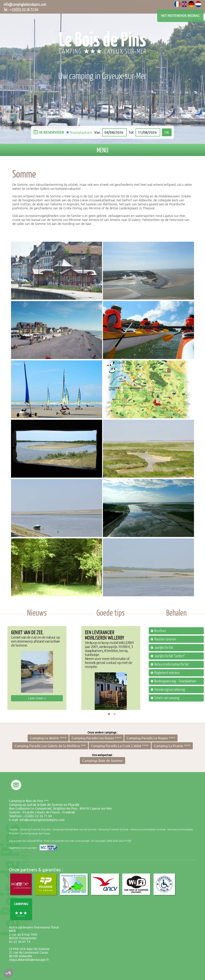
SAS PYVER (125, 841)
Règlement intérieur (167, 673)
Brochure (160, 631)
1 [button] (109, 714)
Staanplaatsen (81, 132)
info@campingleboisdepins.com (25, 4)
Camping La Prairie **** (172, 746)
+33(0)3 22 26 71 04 (24, 9)
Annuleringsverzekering (170, 690)
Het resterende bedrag (180, 16)
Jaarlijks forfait (164, 648)
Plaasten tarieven (165, 639)
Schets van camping (167, 698)
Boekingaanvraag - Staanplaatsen (175, 681)
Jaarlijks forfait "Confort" (170, 656)
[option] (37, 668)
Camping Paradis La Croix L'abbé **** (120, 746)
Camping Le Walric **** (48, 738)
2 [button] (115, 714)
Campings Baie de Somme (102, 761)
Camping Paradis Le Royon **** (151, 738)
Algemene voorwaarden (23, 848)
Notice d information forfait (172, 664)
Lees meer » (37, 698)
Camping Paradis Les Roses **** (96, 738)
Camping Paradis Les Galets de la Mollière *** (50, 746)
